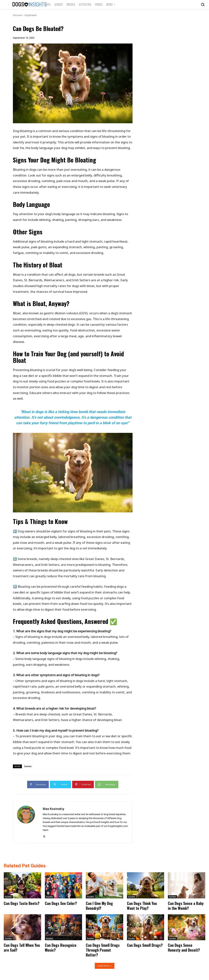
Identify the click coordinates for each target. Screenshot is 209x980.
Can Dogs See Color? (61, 903)
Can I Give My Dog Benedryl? (99, 906)
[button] (203, 4)
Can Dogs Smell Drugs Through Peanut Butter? (103, 950)
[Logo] (23, 5)
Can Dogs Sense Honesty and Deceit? (184, 948)
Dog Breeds (31, 15)
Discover (17, 15)
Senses (28, 766)
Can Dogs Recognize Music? (61, 948)
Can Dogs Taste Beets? (22, 903)
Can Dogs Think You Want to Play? (142, 906)
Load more (105, 966)
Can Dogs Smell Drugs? (145, 945)
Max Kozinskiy (53, 809)
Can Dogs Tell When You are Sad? (22, 948)
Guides (8, 897)
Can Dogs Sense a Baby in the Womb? (186, 906)
